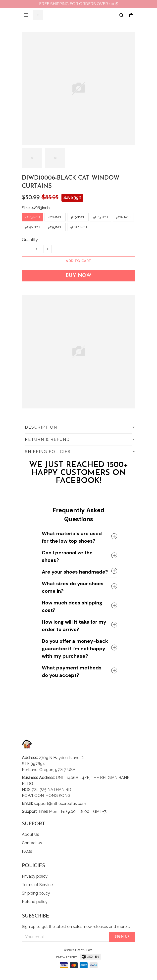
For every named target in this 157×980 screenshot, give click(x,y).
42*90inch (78, 217)
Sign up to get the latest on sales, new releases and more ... (76, 927)
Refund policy (35, 902)
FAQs (27, 851)
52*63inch (101, 217)
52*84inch (123, 217)
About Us (30, 834)
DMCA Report (67, 957)
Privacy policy (35, 876)
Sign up (122, 937)
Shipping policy (36, 893)
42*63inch (40, 208)
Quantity (30, 240)
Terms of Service (37, 885)
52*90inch (33, 227)
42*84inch (55, 217)
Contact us (32, 843)
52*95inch (55, 227)
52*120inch (79, 227)
